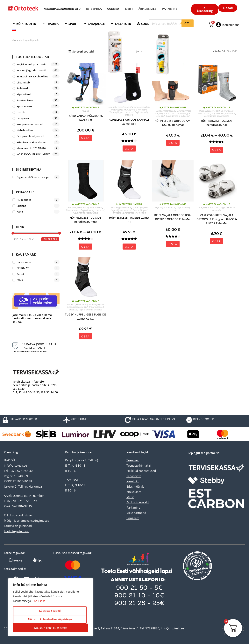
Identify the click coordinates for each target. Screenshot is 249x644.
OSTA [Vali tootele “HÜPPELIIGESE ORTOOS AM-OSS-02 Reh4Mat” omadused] (173, 143)
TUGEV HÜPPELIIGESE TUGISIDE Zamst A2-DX (85, 316)
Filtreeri (50, 239)
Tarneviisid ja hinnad (18, 526)
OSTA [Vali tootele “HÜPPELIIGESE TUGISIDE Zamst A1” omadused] (129, 247)
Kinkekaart (134, 492)
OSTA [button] (85, 138)
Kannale (134, 107)
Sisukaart (133, 518)
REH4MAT (23, 268)
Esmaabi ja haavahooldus (32, 76)
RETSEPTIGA (94, 9)
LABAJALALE (96, 24)
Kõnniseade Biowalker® (31, 142)
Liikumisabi (24, 82)
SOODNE (147, 24)
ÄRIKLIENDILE (147, 9)
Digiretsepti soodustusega (33, 177)
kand (20, 212)
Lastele (21, 112)
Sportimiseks (227, 111)
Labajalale (144, 107)
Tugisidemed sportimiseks (217, 116)
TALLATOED (123, 24)
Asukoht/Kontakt (138, 502)
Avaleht (17, 40)
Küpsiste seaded (50, 611)
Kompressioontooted (30, 124)
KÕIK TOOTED (26, 24)
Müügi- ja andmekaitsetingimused (27, 520)
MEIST (129, 9)
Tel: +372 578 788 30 (18, 471)
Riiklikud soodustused (19, 515)
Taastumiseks (204, 113)
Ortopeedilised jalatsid (30, 136)
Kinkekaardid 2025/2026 (31, 148)
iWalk (20, 280)
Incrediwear (24, 262)
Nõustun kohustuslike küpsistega (50, 619)
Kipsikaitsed (24, 94)
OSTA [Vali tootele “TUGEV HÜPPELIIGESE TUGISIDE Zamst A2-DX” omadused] (85, 336)
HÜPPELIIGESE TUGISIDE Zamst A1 (129, 220)
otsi (188, 23)
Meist (130, 497)
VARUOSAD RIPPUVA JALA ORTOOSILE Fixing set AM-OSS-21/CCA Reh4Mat (217, 219)
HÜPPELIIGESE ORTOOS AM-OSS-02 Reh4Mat (173, 123)
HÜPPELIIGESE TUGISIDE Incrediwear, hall (217, 123)
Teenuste (132, 465)
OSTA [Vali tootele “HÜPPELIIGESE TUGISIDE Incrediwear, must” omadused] (85, 247)
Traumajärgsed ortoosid (121, 112)
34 (224, 51)
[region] (51, 607)
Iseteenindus (231, 25)
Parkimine (133, 507)
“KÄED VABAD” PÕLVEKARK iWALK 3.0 (85, 118)
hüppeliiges (24, 200)
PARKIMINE (170, 9)
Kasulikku (133, 481)
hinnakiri (145, 465)
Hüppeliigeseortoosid (119, 107)
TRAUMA (52, 24)
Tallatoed (22, 88)
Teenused (133, 460)
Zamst (21, 274)
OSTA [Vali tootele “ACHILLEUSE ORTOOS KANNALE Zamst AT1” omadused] (129, 149)
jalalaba (21, 206)
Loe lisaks (39, 601)
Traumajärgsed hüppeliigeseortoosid (129, 110)
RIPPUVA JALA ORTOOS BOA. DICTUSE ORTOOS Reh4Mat (173, 217)
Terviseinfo (134, 476)
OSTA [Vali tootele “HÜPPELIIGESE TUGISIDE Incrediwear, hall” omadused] (217, 150)
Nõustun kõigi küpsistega (51, 628)
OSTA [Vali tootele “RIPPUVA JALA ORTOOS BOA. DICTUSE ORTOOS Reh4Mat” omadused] (173, 244)
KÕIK (234, 51)
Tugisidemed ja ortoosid (137, 113)
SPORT (73, 24)
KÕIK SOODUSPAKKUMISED (34, 154)
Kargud (85, 111)
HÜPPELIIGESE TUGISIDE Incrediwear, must (85, 220)
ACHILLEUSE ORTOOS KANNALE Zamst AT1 (129, 122)
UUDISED (113, 9)
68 (228, 51)
